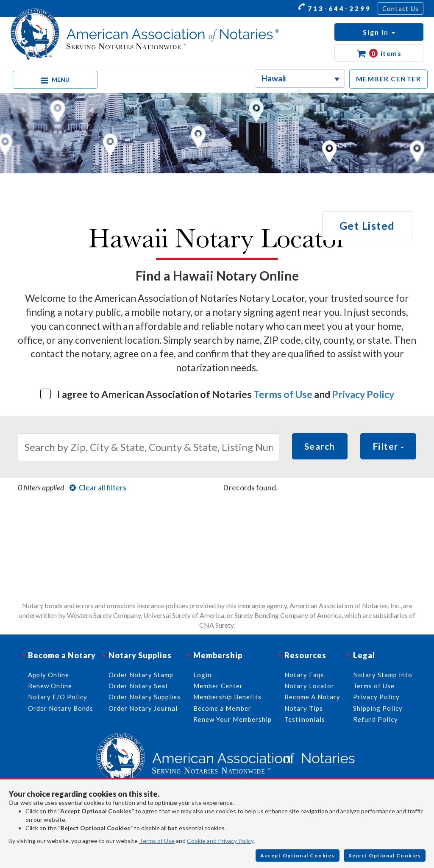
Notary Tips (304, 708)
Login (202, 675)
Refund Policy (376, 719)
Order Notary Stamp (141, 675)
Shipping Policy (378, 708)
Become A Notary (312, 697)
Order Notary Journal (143, 708)
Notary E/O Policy (58, 697)
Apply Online (49, 675)
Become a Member (222, 708)
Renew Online (50, 686)
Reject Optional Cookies (385, 855)
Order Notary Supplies (145, 697)
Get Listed (367, 225)
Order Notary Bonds (61, 708)
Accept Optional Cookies (298, 855)
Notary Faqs (304, 675)
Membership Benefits (227, 697)
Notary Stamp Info (383, 675)
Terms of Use (283, 394)
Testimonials (305, 719)
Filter (388, 446)
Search (320, 446)
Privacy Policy (363, 394)
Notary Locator (309, 686)
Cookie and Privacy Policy (220, 841)
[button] (379, 32)
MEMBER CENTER (389, 79)
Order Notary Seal (138, 686)
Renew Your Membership (232, 719)
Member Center (218, 686)
